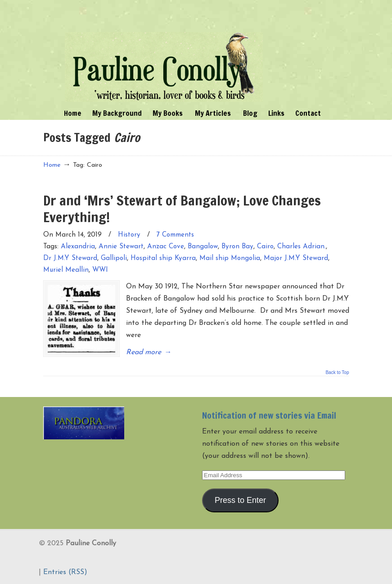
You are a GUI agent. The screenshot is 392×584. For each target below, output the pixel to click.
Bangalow (203, 247)
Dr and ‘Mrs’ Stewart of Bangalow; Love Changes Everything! (182, 208)
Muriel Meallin (66, 270)
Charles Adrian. (302, 247)
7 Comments (175, 235)
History (129, 235)
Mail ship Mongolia (230, 258)
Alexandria (78, 247)
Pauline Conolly (164, 52)
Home (52, 165)
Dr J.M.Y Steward (70, 258)
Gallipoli (114, 258)
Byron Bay (237, 247)
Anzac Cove (166, 247)
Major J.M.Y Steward (296, 258)
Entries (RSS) (65, 572)
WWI (100, 270)
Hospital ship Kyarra (163, 258)
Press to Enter (240, 500)
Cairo (265, 247)
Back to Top (337, 373)
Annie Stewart (121, 247)
